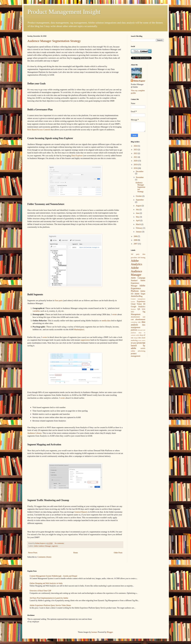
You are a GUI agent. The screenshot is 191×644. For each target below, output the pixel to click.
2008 (136, 240)
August (139, 206)
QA (139, 309)
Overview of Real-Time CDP (40, 591)
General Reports (81, 512)
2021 (136, 157)
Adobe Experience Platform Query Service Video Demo (50, 605)
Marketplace (79, 329)
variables (36, 311)
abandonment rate (138, 317)
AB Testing (141, 258)
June (138, 213)
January (139, 232)
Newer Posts (33, 553)
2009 (136, 236)
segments (55, 546)
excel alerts (142, 340)
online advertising (138, 351)
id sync (133, 343)
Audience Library (34, 433)
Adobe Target (140, 294)
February (139, 228)
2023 (136, 150)
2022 (136, 153)
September (140, 200)
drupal (136, 338)
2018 (136, 168)
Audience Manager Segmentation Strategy (54, 41)
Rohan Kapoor (139, 81)
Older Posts (118, 553)
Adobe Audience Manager (42, 546)
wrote (114, 314)
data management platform (138, 327)
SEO (132, 312)
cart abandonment (138, 319)
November (140, 177)
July (138, 210)
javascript (141, 343)
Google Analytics (138, 307)
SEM (144, 309)
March (138, 224)
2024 (136, 146)
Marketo (133, 309)
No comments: (60, 543)
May (138, 217)
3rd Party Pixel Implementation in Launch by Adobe (49, 598)
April (138, 221)
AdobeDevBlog (137, 296)
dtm (140, 338)
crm (139, 322)
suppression (85, 340)
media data (106, 320)
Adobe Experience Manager (138, 283)
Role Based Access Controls (39, 130)
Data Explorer (77, 155)
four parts (59, 300)
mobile (143, 348)
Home (76, 553)
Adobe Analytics (137, 262)
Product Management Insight (64, 12)
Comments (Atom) (44, 557)
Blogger (110, 632)
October (139, 196)
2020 (136, 161)
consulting (134, 322)
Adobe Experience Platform (138, 288)
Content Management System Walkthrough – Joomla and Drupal (53, 576)
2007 (136, 244)
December (140, 171)
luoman (94, 632)
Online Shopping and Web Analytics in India (46, 583)
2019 (136, 165)
